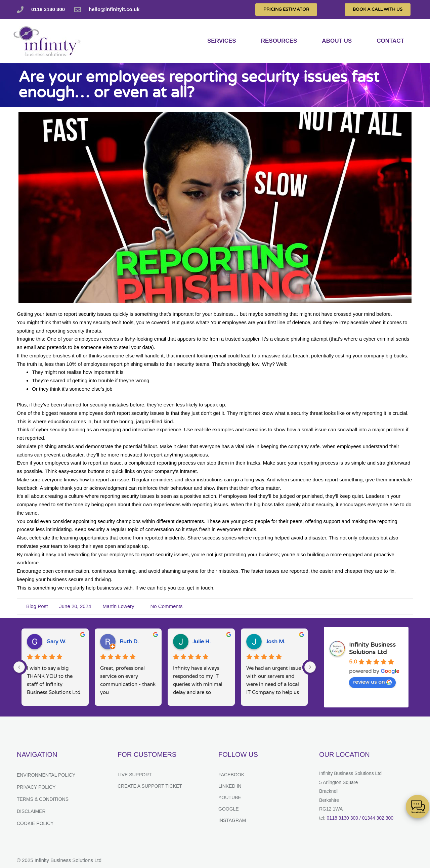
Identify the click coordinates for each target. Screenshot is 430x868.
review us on (372, 682)
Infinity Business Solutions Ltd (372, 648)
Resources (279, 41)
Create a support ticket (150, 786)
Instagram (232, 820)
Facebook (231, 775)
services (222, 41)
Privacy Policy (36, 787)
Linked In (230, 786)
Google (229, 809)
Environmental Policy (46, 775)
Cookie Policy (35, 823)
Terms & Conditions (43, 799)
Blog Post (37, 606)
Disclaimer (31, 811)
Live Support (135, 775)
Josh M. (275, 642)
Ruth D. (129, 642)
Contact (390, 41)
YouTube (230, 797)
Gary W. (56, 642)
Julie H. (202, 642)
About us (337, 41)
